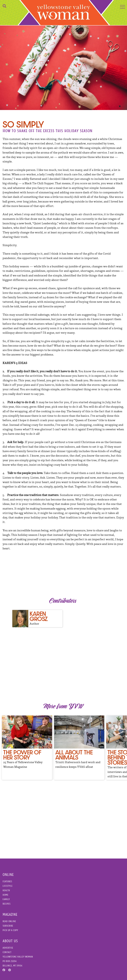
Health (6, 890)
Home (5, 895)
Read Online (9, 921)
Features (7, 881)
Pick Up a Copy (10, 930)
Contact (7, 952)
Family (6, 899)
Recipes (6, 904)
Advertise (8, 948)
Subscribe (8, 926)
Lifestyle (8, 886)
